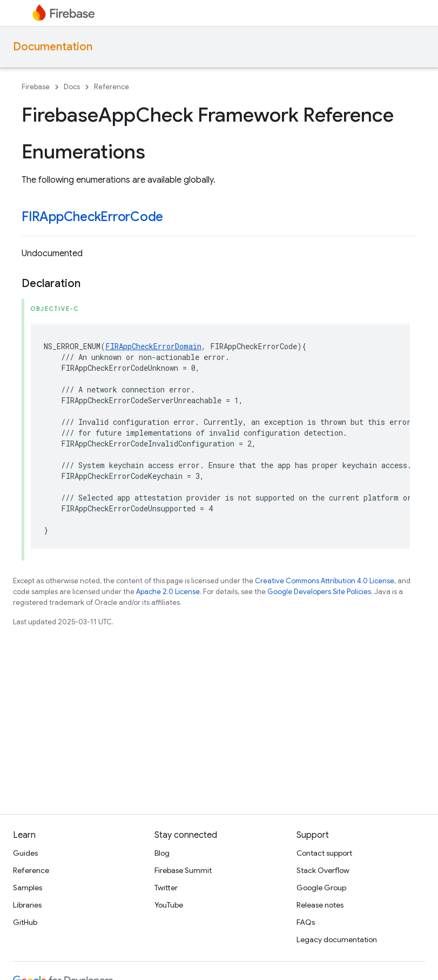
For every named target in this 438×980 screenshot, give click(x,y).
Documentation (53, 47)
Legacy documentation (337, 939)
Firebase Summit (183, 870)
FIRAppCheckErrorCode (92, 217)
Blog (162, 853)
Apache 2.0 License (168, 592)
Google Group (321, 888)
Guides (25, 853)
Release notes (320, 905)
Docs (72, 87)
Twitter (166, 888)
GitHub (25, 922)
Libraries (27, 905)
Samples (28, 888)
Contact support (324, 853)
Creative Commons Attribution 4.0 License (325, 581)
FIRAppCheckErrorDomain (153, 346)
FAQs (306, 922)
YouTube (169, 905)
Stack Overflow (323, 870)
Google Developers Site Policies (319, 592)
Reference (112, 87)
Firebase (36, 87)
